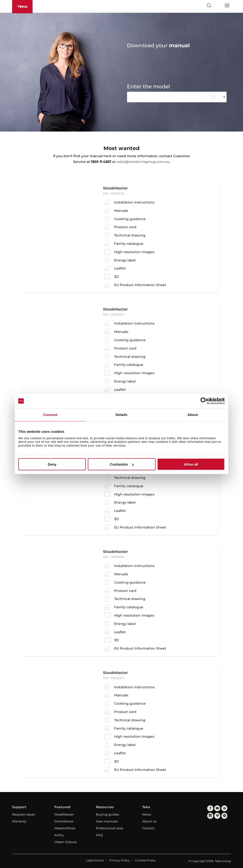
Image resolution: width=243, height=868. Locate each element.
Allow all (191, 464)
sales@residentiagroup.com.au (143, 162)
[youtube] (217, 809)
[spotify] (224, 816)
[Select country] (218, 5)
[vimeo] (217, 816)
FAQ (99, 835)
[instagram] (210, 816)
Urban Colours (66, 842)
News (147, 814)
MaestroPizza (65, 828)
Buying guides (107, 814)
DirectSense (64, 821)
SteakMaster (64, 814)
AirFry (59, 835)
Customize (122, 464)
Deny (52, 464)
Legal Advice (95, 860)
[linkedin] (224, 809)
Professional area (110, 828)
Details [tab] (121, 415)
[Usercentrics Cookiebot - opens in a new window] (204, 401)
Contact (148, 828)
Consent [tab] (50, 415)
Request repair (24, 814)
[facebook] (210, 809)
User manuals (107, 821)
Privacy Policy (119, 860)
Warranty (19, 821)
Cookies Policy (145, 860)
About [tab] (193, 415)
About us (149, 821)
